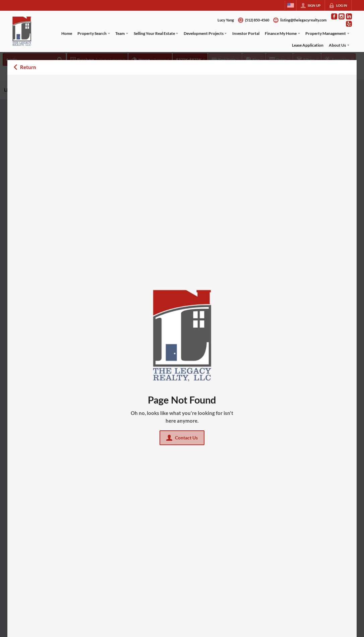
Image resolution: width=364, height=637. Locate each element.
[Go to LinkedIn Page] (349, 16)
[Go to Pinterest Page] (349, 24)
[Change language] (291, 5)
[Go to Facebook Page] (334, 16)
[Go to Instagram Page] (342, 16)
